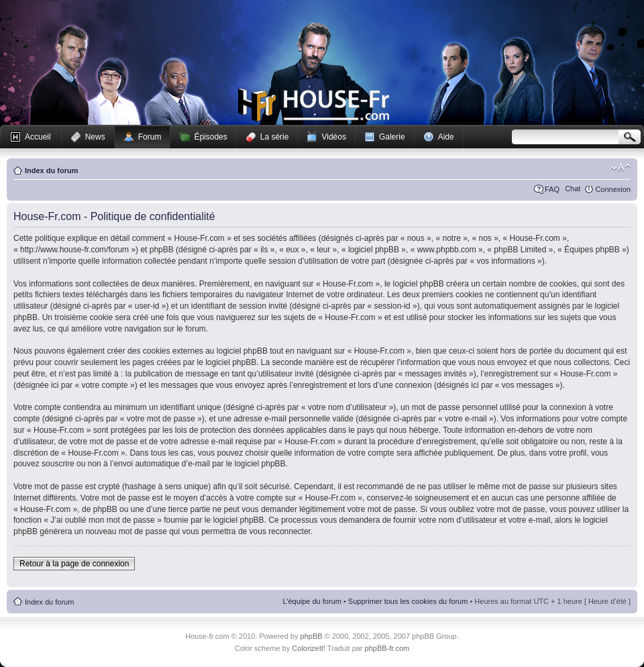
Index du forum (51, 170)
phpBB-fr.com (387, 648)
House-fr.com (314, 105)
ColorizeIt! (309, 648)
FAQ (552, 189)
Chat (573, 189)
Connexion (613, 189)
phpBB (312, 636)
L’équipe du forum (312, 601)
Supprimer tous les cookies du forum (408, 601)
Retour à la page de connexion (74, 564)
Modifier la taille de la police (621, 168)
